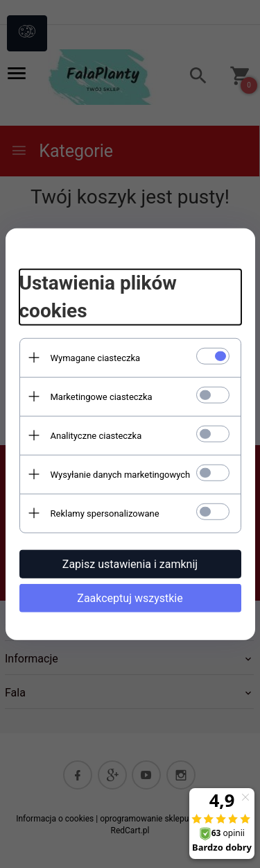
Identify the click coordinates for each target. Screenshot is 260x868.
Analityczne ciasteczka (96, 435)
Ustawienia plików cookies (98, 297)
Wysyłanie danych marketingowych (121, 474)
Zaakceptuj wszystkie (130, 598)
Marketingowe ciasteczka (102, 396)
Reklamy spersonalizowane (105, 513)
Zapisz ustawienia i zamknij (130, 564)
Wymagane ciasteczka (96, 357)
